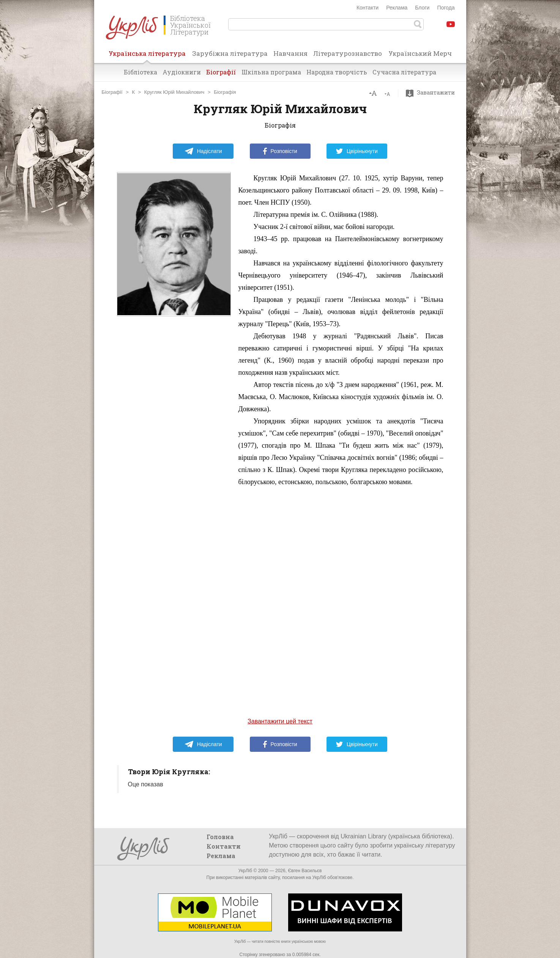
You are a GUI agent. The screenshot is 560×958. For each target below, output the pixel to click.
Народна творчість (337, 72)
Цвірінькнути (357, 151)
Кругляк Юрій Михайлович (174, 92)
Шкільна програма (271, 72)
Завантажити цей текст (280, 721)
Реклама (397, 8)
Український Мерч (420, 53)
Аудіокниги (182, 72)
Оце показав (146, 784)
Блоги (422, 8)
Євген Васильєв (305, 871)
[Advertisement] (174, 438)
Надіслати (203, 151)
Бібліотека (140, 72)
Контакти (368, 8)
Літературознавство (348, 53)
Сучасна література (404, 72)
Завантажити (432, 93)
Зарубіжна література (230, 53)
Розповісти (280, 151)
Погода (446, 8)
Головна (220, 837)
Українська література (147, 56)
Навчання (290, 53)
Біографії (221, 72)
